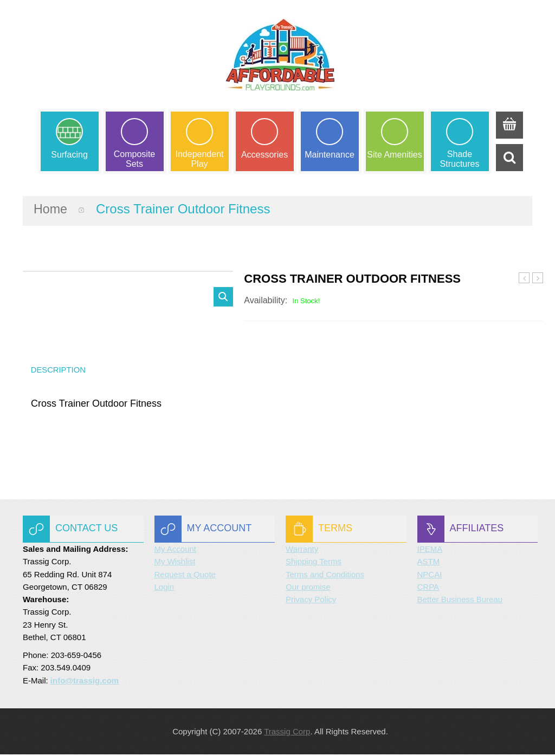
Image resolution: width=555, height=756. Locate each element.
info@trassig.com (85, 682)
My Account (176, 550)
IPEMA (430, 550)
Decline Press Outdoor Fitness (538, 279)
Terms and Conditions (325, 576)
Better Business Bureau (460, 601)
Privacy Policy (311, 601)
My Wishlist (175, 563)
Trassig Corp (287, 733)
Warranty (302, 550)
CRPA (428, 588)
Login (164, 588)
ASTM (429, 563)
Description (59, 371)
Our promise (308, 588)
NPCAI (430, 576)
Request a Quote (185, 576)
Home (51, 209)
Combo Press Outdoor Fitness (524, 279)
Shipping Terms (314, 563)
